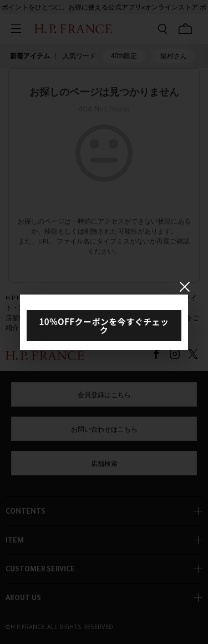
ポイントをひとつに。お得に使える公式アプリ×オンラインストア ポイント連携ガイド (104, 11)
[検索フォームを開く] (163, 29)
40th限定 (124, 56)
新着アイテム (30, 56)
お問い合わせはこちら (104, 430)
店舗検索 (104, 465)
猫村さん (174, 56)
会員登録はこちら (104, 396)
